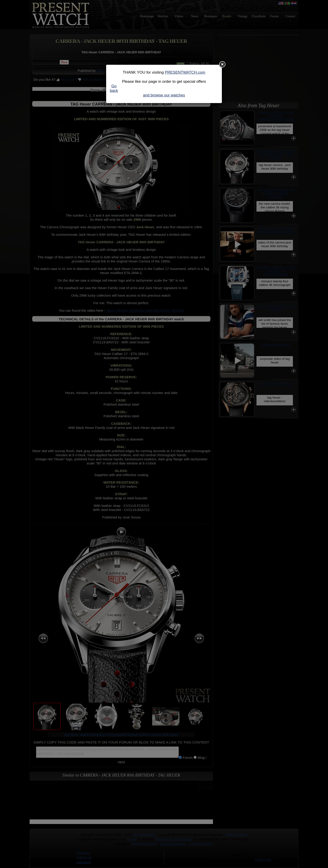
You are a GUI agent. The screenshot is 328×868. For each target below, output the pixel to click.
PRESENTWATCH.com (185, 72)
